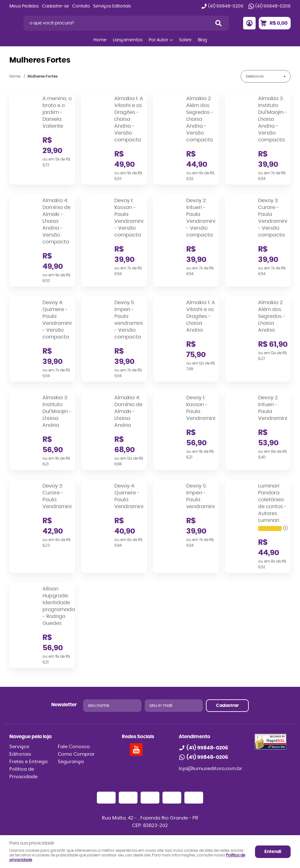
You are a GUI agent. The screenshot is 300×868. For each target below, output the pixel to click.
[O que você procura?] (218, 23)
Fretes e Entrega (28, 762)
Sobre (185, 40)
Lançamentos (128, 40)
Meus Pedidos (24, 6)
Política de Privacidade (23, 773)
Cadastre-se (55, 6)
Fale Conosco (74, 747)
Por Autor (158, 40)
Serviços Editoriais (112, 6)
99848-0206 (226, 6)
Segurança (71, 762)
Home (100, 40)
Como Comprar (76, 754)
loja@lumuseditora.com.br (210, 769)
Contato (81, 6)
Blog (202, 40)
